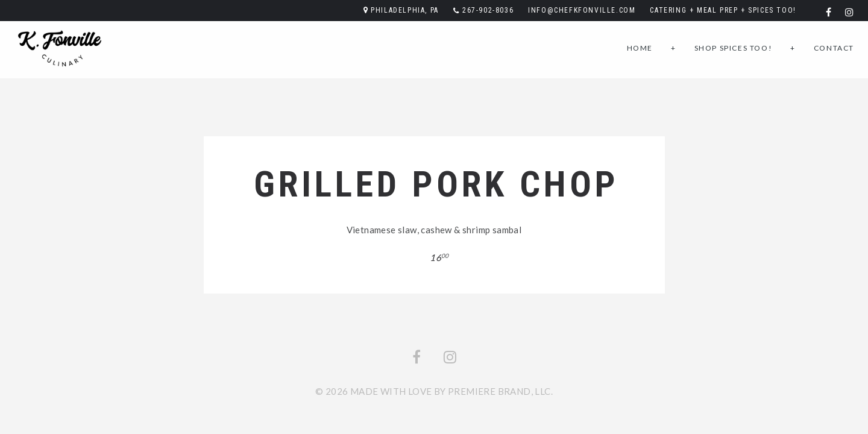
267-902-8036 (488, 10)
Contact (834, 48)
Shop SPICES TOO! (734, 48)
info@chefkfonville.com (582, 10)
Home (640, 48)
